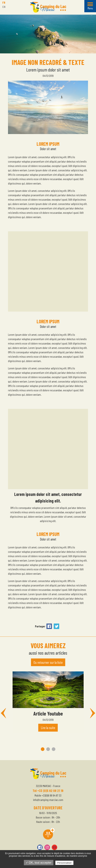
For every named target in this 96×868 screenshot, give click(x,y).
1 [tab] (43, 749)
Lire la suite (48, 728)
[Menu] (90, 6)
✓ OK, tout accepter (39, 863)
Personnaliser (64, 863)
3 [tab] (54, 749)
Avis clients (52, 830)
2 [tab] (48, 749)
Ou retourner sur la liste (48, 662)
